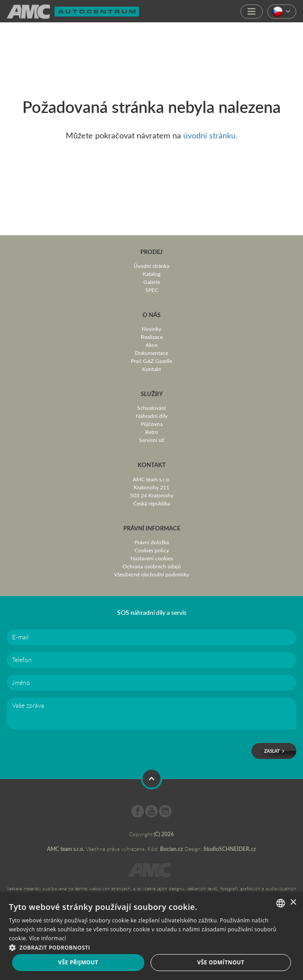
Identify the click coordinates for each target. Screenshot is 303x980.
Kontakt (151, 369)
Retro (152, 432)
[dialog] (151, 936)
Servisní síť (151, 440)
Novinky (151, 329)
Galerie (152, 282)
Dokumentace (151, 353)
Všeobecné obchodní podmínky (151, 574)
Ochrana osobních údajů (152, 566)
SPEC (152, 290)
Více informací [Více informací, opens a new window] (48, 938)
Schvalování (151, 408)
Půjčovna (152, 424)
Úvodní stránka (151, 266)
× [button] (293, 903)
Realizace (152, 337)
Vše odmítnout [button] (221, 962)
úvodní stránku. (210, 135)
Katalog (151, 274)
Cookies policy (152, 550)
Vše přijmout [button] (78, 962)
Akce (151, 345)
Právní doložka (152, 542)
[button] (151, 947)
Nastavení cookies (152, 558)
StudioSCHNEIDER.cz (230, 849)
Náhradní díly (152, 416)
